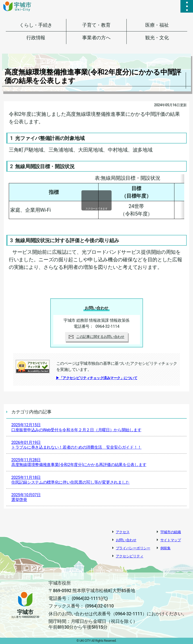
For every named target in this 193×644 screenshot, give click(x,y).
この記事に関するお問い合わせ (96, 337)
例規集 (165, 548)
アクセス (123, 532)
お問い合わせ (126, 540)
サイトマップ (171, 540)
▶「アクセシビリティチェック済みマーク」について (96, 378)
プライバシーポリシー (133, 548)
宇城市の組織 (171, 532)
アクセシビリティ (130, 556)
